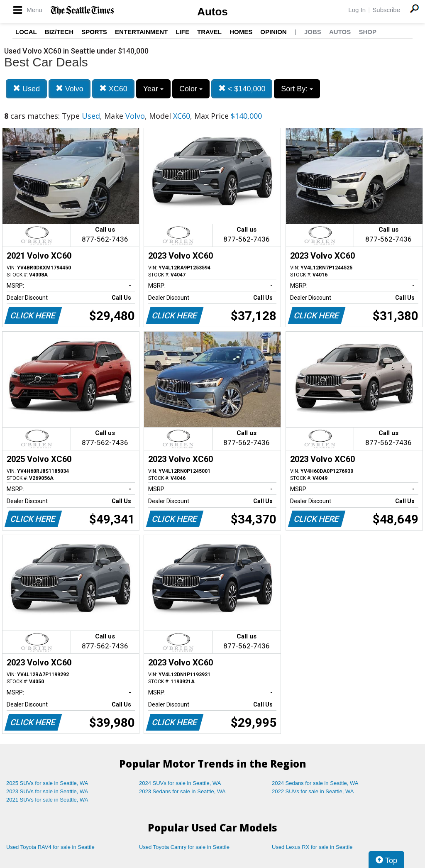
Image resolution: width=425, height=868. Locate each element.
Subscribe (386, 10)
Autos (212, 12)
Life (182, 32)
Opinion (273, 32)
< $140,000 (242, 89)
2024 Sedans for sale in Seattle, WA (315, 783)
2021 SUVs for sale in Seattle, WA (47, 800)
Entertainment (141, 32)
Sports (94, 32)
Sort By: (297, 89)
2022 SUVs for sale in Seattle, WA (313, 791)
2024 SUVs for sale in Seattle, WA (180, 783)
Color (191, 89)
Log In (357, 10)
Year (153, 89)
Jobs (313, 32)
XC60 (113, 89)
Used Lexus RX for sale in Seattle (312, 847)
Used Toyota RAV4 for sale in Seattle (50, 847)
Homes (241, 32)
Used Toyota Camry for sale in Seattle (184, 847)
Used (26, 89)
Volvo (70, 89)
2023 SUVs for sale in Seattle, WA (47, 791)
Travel (209, 32)
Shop (368, 32)
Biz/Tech (59, 32)
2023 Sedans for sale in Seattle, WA (182, 791)
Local (26, 32)
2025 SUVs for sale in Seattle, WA (47, 783)
